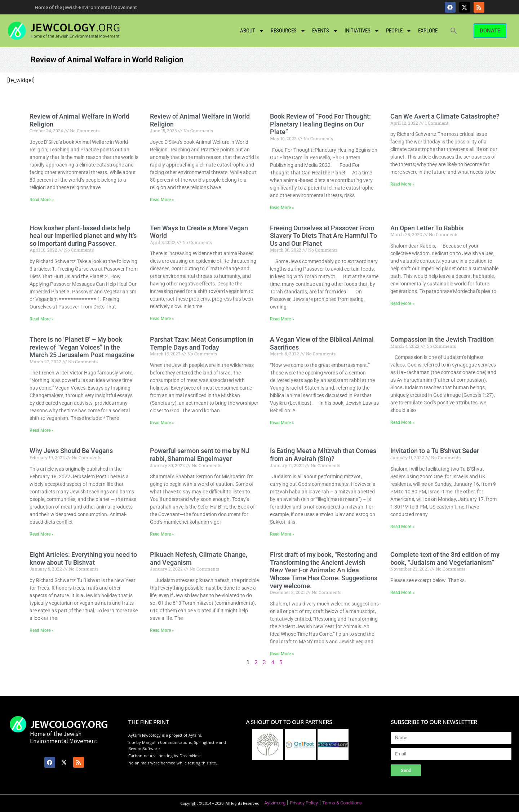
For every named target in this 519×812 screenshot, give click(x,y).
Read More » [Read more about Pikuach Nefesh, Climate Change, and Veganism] (162, 630)
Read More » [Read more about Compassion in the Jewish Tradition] (402, 422)
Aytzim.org (275, 803)
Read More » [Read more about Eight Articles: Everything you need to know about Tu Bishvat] (42, 630)
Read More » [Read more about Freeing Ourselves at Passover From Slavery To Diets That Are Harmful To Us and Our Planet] (282, 319)
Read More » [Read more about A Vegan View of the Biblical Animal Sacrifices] (282, 423)
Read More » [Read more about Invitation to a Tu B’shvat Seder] (402, 527)
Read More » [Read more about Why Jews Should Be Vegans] (42, 534)
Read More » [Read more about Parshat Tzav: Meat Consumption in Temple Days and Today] (162, 423)
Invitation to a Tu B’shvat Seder (435, 451)
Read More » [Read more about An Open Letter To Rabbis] (402, 303)
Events (325, 31)
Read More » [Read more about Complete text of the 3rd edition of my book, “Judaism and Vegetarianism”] (402, 593)
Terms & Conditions (342, 803)
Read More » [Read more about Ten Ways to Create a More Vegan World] (162, 319)
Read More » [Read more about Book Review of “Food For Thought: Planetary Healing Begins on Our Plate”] (282, 208)
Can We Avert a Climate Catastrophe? (445, 116)
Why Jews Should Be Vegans (71, 451)
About (252, 31)
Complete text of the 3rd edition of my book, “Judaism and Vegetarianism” (445, 558)
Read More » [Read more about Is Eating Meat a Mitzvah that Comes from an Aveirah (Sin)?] (282, 534)
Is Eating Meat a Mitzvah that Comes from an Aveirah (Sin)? (323, 455)
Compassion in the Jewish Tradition (442, 339)
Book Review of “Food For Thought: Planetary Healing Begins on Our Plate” (320, 124)
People (399, 31)
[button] (454, 31)
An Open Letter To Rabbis (427, 228)
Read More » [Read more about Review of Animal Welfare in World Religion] (42, 200)
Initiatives (362, 31)
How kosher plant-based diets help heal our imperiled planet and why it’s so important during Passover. (83, 236)
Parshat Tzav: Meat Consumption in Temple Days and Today (202, 343)
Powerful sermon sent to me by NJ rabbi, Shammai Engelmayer (200, 455)
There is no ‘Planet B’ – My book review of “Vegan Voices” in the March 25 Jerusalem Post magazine (82, 347)
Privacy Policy (304, 803)
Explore (428, 31)
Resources (288, 31)
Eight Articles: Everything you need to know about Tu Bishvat (83, 558)
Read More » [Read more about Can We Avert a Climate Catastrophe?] (402, 184)
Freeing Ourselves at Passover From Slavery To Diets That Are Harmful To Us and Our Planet (323, 236)
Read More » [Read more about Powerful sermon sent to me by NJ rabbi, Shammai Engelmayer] (162, 534)
